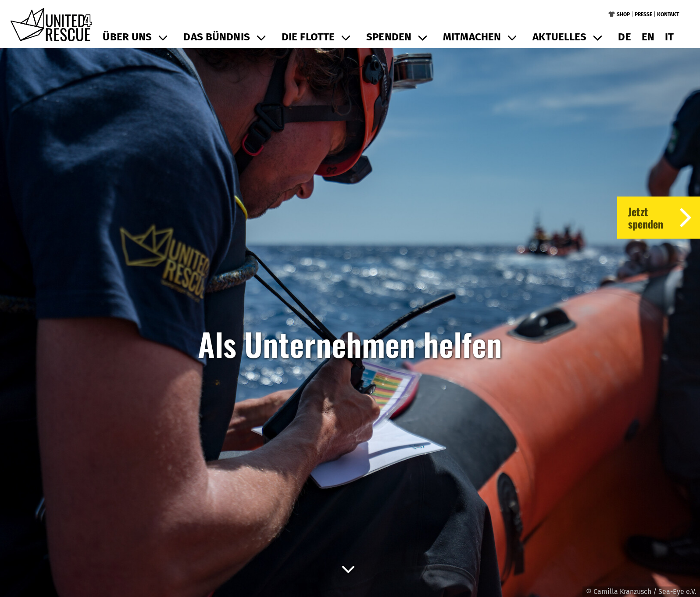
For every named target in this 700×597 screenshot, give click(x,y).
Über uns (127, 37)
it (669, 37)
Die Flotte (308, 37)
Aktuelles (559, 37)
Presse (643, 14)
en (648, 37)
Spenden (389, 37)
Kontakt (668, 14)
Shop (623, 14)
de (624, 37)
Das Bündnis (216, 37)
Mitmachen (472, 37)
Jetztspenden (664, 218)
